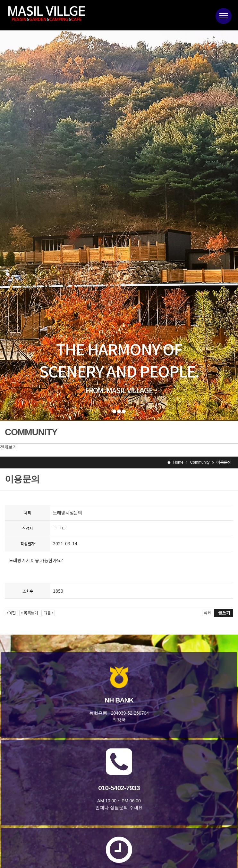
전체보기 (8, 447)
